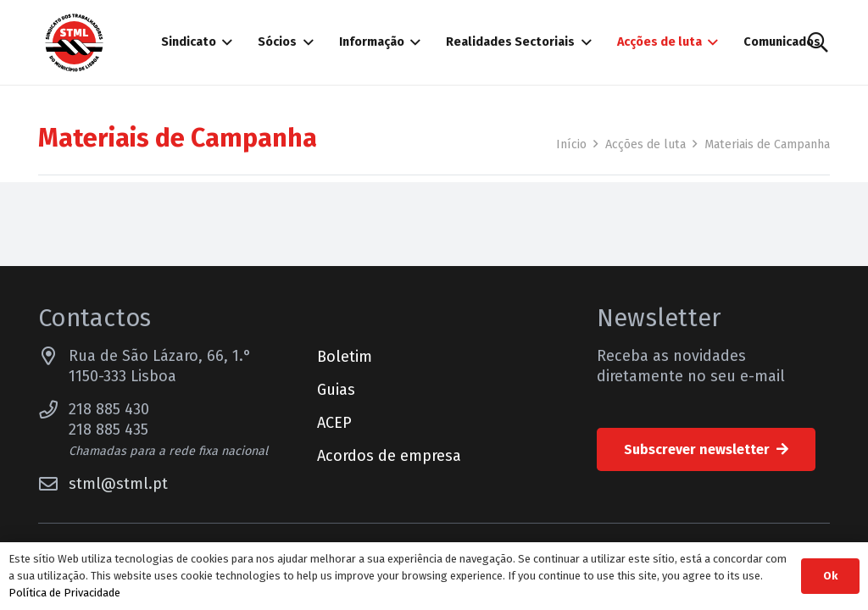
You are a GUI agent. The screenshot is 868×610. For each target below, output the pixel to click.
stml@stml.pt (118, 484)
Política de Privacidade (64, 593)
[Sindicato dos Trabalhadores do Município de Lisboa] (74, 43)
